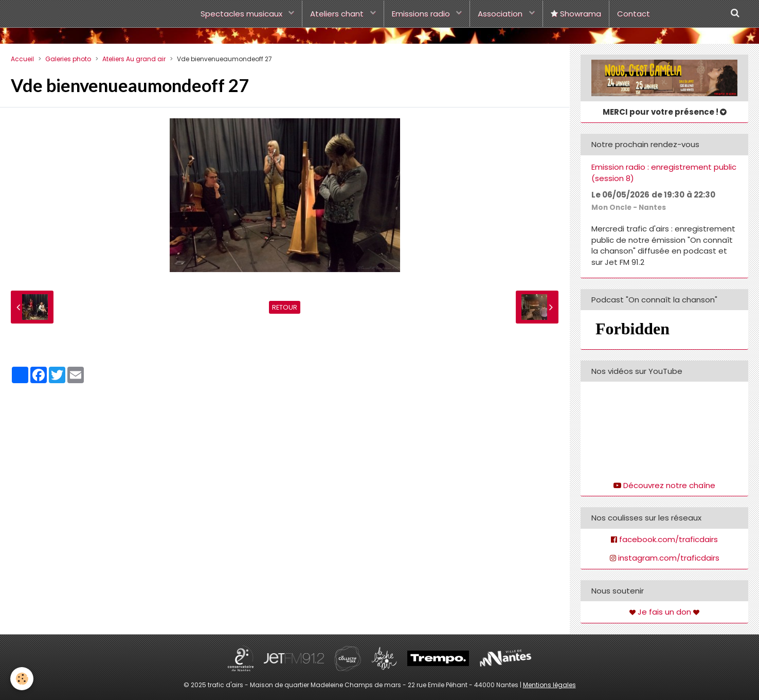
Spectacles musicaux (242, 14)
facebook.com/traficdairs (668, 539)
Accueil (22, 59)
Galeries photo (68, 59)
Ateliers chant (338, 14)
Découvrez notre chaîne (669, 485)
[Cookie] (22, 679)
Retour (285, 307)
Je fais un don (664, 612)
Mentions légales (549, 685)
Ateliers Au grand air (134, 59)
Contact (634, 14)
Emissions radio (422, 14)
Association (501, 14)
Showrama (576, 14)
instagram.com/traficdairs (669, 558)
